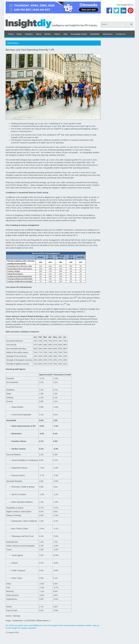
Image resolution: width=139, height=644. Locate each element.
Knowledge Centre (79, 34)
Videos (57, 34)
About (39, 34)
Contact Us (121, 34)
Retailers (29, 34)
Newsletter (95, 34)
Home (11, 34)
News (19, 34)
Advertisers (108, 34)
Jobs (65, 34)
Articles (48, 34)
